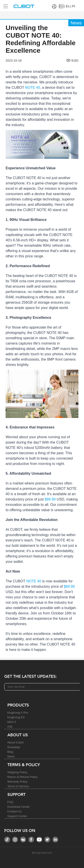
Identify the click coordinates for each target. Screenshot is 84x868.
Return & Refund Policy (23, 777)
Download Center (19, 807)
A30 (10, 727)
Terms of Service (18, 786)
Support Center (17, 816)
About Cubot (15, 742)
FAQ (10, 802)
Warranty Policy (18, 782)
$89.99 (50, 499)
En (61, 6)
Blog (10, 752)
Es (68, 6)
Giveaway (14, 747)
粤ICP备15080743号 (42, 853)
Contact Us (15, 811)
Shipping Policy (17, 772)
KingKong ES (16, 717)
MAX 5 (12, 722)
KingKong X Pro (18, 713)
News (11, 756)
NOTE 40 (33, 88)
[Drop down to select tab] (4, 5)
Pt (74, 6)
